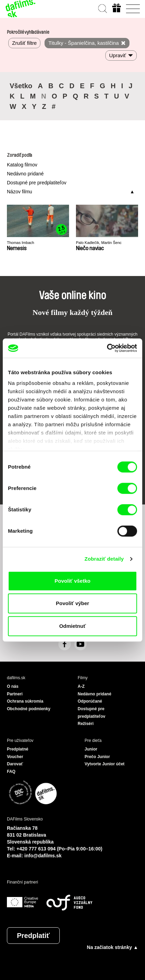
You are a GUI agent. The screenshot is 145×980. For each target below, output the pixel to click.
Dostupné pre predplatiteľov (37, 183)
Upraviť (118, 55)
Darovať (15, 764)
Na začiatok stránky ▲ (113, 947)
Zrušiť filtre (24, 43)
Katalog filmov (22, 165)
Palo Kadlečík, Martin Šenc (99, 243)
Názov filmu (20, 192)
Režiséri (86, 724)
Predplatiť (33, 936)
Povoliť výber (72, 603)
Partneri (15, 694)
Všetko (21, 86)
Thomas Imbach (21, 243)
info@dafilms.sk (43, 856)
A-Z (81, 686)
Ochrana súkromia (25, 701)
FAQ (11, 772)
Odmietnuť (72, 626)
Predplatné (18, 749)
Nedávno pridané (25, 174)
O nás (13, 686)
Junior (91, 749)
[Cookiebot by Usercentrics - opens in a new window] (107, 348)
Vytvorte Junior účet (105, 764)
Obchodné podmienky (29, 709)
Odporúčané (90, 701)
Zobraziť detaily (104, 559)
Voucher (15, 757)
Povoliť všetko (72, 581)
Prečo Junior (97, 757)
